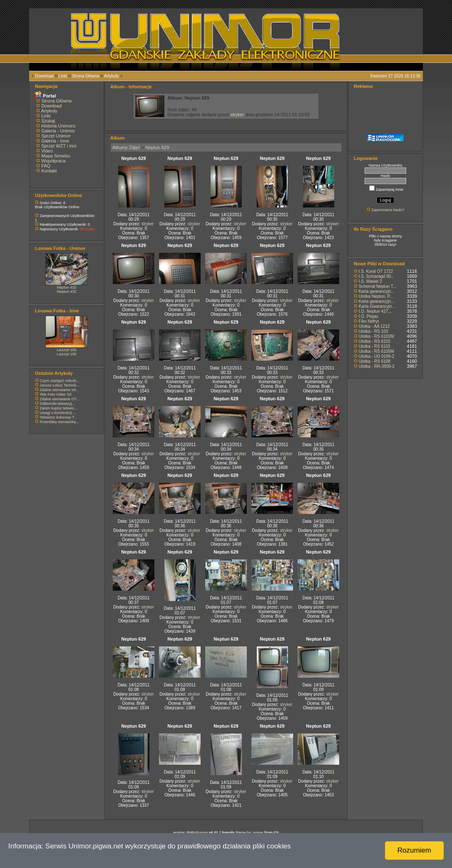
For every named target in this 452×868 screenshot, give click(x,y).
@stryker (87, 229)
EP (276, 833)
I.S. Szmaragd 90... (377, 276)
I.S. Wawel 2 (370, 281)
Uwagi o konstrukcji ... (58, 413)
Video (47, 151)
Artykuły (112, 76)
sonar (258, 833)
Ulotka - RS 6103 (375, 346)
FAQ (46, 166)
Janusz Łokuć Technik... (60, 385)
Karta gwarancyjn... (377, 291)
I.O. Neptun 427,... (376, 311)
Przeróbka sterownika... (60, 422)
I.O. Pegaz (369, 316)
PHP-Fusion (197, 833)
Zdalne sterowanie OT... (60, 399)
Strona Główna (86, 76)
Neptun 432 (67, 287)
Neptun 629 (157, 147)
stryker (237, 115)
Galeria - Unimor (58, 131)
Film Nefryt (369, 321)
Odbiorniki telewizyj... (58, 404)
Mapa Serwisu (56, 156)
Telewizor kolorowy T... (58, 417)
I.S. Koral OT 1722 (376, 271)
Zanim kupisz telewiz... (59, 408)
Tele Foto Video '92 (56, 394)
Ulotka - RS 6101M (376, 336)
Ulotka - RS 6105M (376, 351)
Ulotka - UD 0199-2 (377, 356)
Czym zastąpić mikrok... (60, 381)
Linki (63, 76)
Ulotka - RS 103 (374, 331)
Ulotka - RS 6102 (375, 341)
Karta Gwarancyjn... (377, 306)
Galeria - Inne (55, 141)
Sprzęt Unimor (56, 136)
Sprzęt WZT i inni (59, 146)
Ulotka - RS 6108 (375, 361)
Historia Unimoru (58, 126)
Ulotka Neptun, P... (376, 296)
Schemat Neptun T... (377, 286)
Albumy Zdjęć (126, 147)
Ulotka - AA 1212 (374, 326)
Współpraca (53, 161)
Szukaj (48, 121)
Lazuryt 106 (66, 350)
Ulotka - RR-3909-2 (377, 366)
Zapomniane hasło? (388, 210)
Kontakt (49, 171)
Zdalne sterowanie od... (60, 390)
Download (44, 76)
